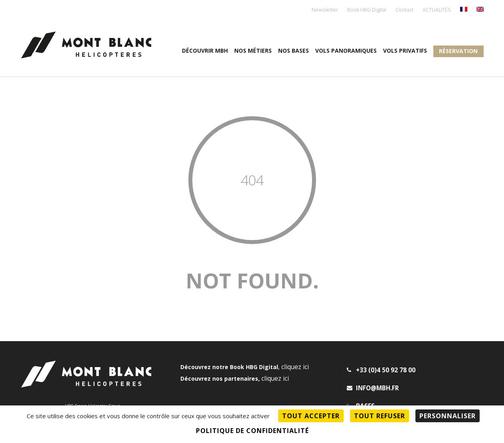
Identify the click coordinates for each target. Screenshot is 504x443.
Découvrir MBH (205, 51)
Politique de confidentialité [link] (252, 431)
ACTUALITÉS (437, 10)
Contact (404, 10)
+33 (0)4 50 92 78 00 (381, 370)
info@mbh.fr (373, 388)
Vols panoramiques (346, 51)
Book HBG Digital (367, 10)
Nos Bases (294, 51)
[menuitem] (464, 10)
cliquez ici (295, 367)
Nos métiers (253, 51)
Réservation (458, 51)
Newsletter (325, 10)
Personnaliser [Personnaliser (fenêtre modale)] (448, 416)
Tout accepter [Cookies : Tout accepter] (311, 416)
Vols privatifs (405, 51)
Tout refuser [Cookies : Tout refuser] (379, 416)
